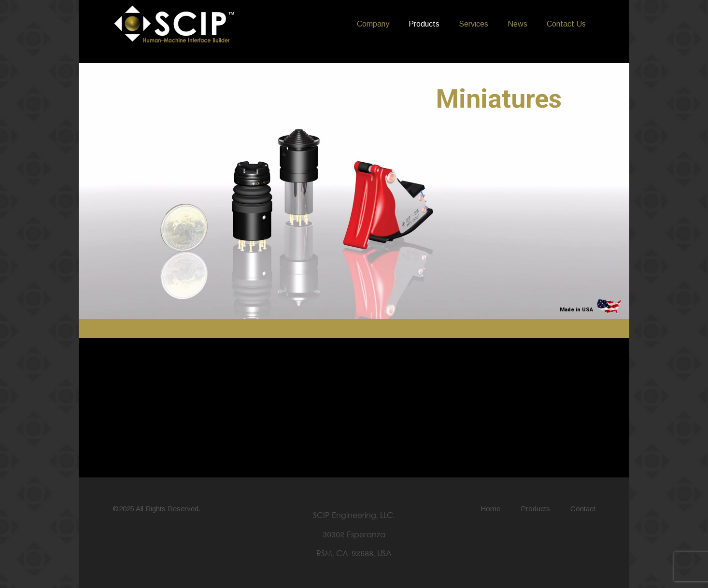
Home (490, 509)
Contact (583, 509)
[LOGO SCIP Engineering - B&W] (175, 24)
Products (535, 509)
